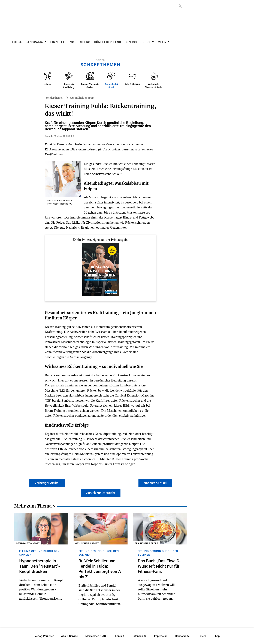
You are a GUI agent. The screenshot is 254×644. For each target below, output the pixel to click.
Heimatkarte (182, 636)
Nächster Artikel (155, 483)
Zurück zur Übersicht (101, 493)
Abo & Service (69, 636)
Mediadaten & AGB (96, 636)
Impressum (161, 636)
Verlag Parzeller (44, 636)
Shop (217, 636)
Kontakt (120, 636)
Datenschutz (139, 636)
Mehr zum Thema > (35, 507)
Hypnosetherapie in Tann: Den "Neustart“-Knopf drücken (40, 566)
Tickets (202, 636)
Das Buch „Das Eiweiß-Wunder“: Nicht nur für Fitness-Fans (159, 566)
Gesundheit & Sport (82, 98)
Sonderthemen (55, 98)
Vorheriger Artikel (47, 483)
